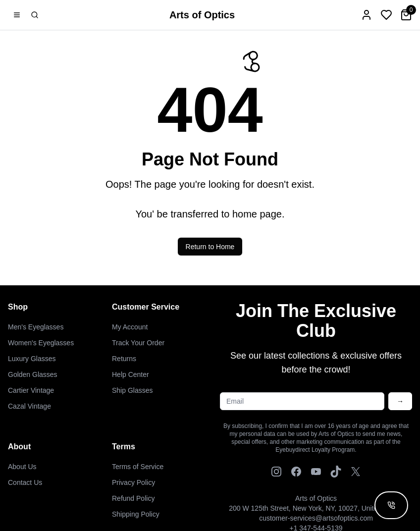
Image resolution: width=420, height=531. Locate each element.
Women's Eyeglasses (41, 343)
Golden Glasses (33, 374)
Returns (124, 359)
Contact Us (25, 482)
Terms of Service (138, 467)
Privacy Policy (133, 482)
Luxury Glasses (32, 359)
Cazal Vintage (29, 406)
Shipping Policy (136, 514)
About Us (22, 467)
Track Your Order (138, 343)
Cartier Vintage (31, 390)
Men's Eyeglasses (36, 327)
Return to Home (210, 250)
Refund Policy (133, 498)
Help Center (131, 374)
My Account (130, 327)
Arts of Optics (202, 15)
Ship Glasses (132, 390)
